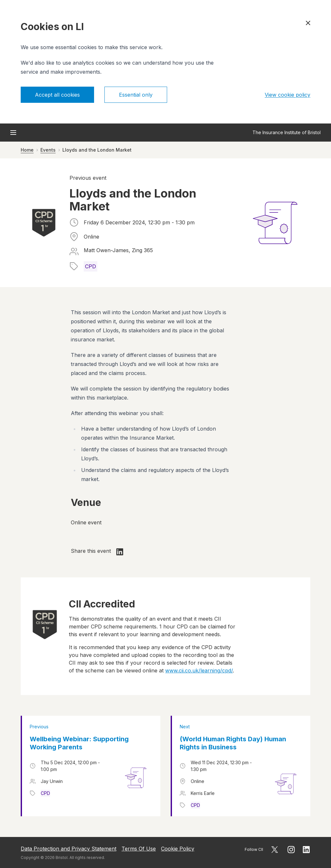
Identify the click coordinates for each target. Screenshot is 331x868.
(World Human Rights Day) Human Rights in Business (233, 743)
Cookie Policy (178, 849)
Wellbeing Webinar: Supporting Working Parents (79, 743)
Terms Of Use (139, 849)
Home (27, 150)
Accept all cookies (57, 95)
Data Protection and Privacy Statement (69, 849)
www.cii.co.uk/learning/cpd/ (199, 670)
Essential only (136, 95)
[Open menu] (13, 133)
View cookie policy (288, 95)
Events (48, 150)
